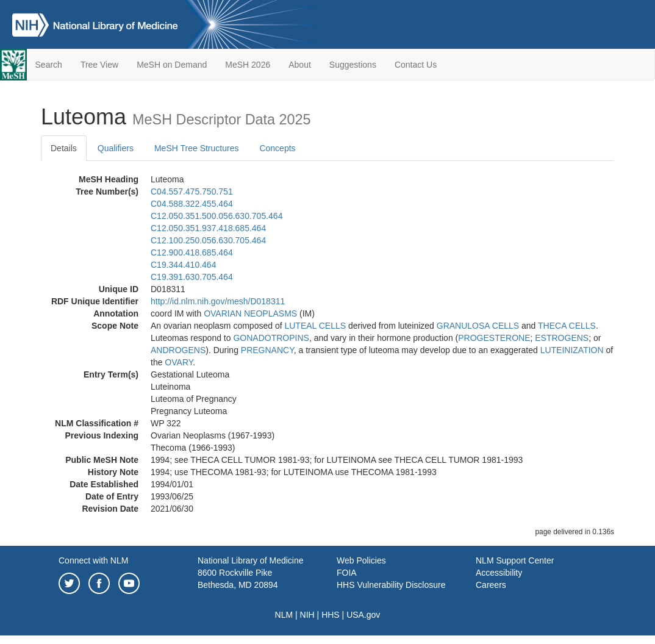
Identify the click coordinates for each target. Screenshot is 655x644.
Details (64, 148)
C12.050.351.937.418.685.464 (208, 228)
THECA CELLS (567, 326)
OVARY (179, 362)
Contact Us (416, 65)
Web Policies (361, 560)
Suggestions (353, 65)
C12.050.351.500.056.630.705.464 (217, 216)
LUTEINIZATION (572, 350)
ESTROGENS (562, 338)
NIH (307, 615)
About (300, 65)
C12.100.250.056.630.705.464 (208, 240)
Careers (491, 585)
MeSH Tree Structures (197, 148)
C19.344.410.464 (183, 265)
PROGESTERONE (494, 338)
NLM (284, 615)
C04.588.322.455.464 (192, 204)
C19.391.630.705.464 (192, 277)
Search (49, 65)
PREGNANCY (267, 350)
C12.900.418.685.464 (192, 252)
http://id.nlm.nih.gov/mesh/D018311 (218, 301)
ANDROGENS (178, 350)
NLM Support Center (515, 560)
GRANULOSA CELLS (478, 326)
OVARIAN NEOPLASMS (250, 313)
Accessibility (499, 573)
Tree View (99, 65)
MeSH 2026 (248, 65)
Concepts (277, 148)
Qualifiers (116, 148)
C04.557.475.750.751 (192, 191)
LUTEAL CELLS (315, 326)
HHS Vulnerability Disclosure (391, 585)
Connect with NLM (93, 560)
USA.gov (363, 615)
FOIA (347, 573)
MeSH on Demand (172, 65)
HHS (331, 615)
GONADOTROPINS (271, 338)
